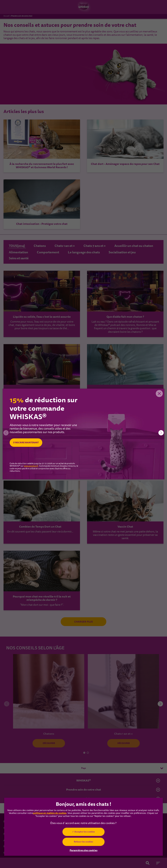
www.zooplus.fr (31, 466)
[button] (161, 433)
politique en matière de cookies (50, 813)
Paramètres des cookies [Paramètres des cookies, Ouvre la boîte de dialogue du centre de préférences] (83, 850)
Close (159, 394)
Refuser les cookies (83, 842)
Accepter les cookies (85, 832)
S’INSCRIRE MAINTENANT (26, 443)
